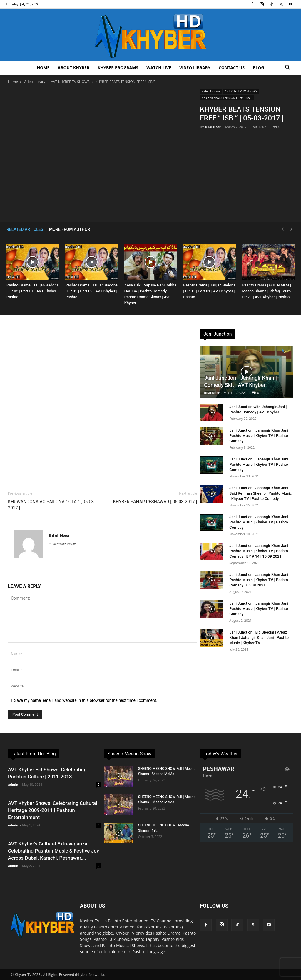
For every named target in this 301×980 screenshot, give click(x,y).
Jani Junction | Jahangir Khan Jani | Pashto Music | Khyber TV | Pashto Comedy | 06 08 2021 (260, 580)
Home (43, 68)
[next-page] (292, 229)
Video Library (195, 68)
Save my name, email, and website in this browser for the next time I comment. (86, 700)
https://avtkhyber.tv (62, 544)
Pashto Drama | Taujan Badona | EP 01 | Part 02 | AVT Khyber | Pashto (91, 291)
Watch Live (159, 68)
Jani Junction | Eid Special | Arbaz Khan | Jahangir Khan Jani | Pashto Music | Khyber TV (259, 637)
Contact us (232, 68)
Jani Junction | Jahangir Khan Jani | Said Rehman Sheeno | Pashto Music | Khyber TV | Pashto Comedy (261, 493)
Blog (259, 68)
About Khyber (73, 68)
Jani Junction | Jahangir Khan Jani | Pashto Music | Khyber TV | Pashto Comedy (260, 522)
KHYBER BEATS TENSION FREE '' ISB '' (227, 98)
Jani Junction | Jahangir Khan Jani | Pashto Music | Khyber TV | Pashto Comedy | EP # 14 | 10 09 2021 (260, 551)
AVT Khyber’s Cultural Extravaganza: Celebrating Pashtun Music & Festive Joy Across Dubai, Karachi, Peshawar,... (53, 851)
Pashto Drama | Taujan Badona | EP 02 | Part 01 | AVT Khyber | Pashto (33, 291)
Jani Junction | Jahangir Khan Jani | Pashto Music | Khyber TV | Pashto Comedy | (260, 436)
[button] (287, 68)
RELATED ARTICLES (25, 229)
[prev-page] (283, 229)
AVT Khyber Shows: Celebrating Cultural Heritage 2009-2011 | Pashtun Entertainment (52, 810)
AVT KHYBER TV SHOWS (70, 82)
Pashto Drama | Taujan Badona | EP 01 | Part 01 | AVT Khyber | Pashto (209, 291)
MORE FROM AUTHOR (70, 229)
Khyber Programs (118, 68)
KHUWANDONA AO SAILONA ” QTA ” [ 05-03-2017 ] (51, 505)
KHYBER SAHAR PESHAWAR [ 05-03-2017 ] (155, 502)
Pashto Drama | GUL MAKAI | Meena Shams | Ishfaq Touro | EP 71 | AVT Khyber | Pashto (267, 291)
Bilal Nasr (213, 127)
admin (13, 784)
